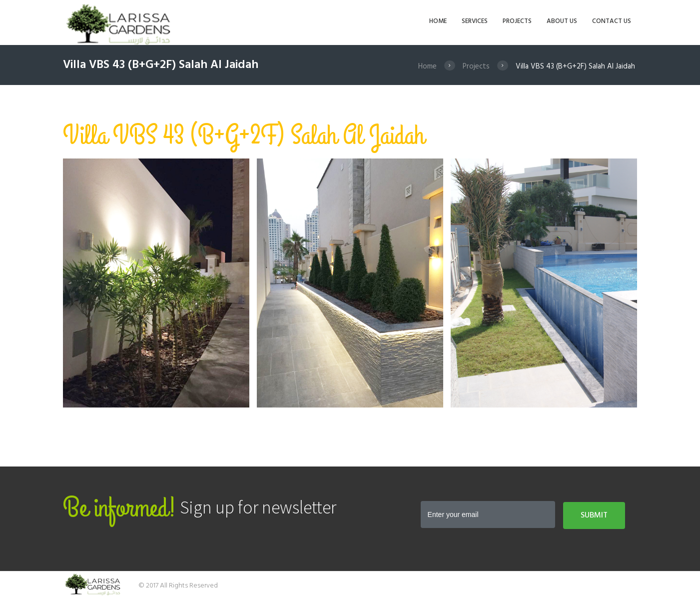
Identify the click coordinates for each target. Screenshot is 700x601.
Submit (594, 515)
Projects (476, 66)
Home (427, 66)
